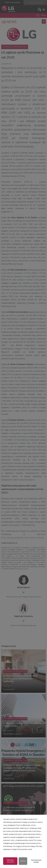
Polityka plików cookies (36, 861)
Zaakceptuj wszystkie (10, 861)
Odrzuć (23, 861)
